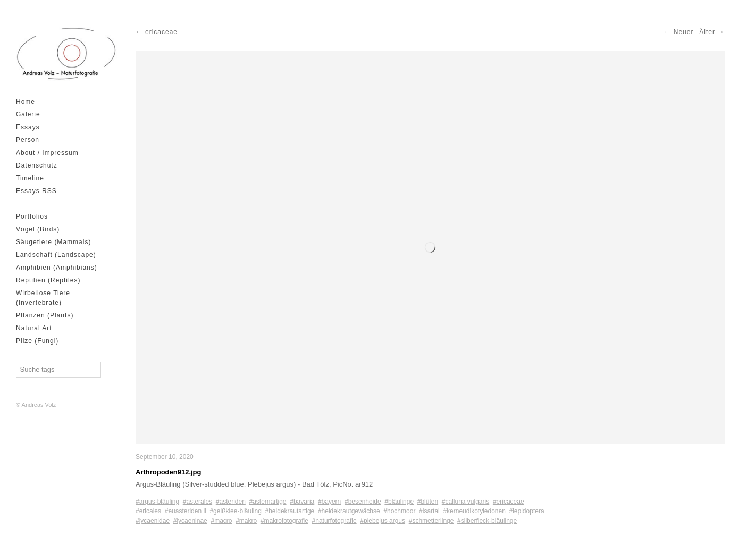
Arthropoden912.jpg (169, 472)
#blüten (428, 502)
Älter (707, 32)
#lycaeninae (190, 521)
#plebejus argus (383, 521)
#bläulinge (399, 502)
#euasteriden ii (186, 511)
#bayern (329, 502)
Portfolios (32, 216)
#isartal (429, 511)
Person (28, 140)
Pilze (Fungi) (37, 341)
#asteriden (231, 502)
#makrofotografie (284, 521)
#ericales (148, 511)
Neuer (684, 32)
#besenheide (363, 502)
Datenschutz (37, 165)
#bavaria (302, 502)
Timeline (30, 178)
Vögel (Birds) (38, 229)
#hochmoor (399, 511)
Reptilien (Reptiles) (48, 280)
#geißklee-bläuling (235, 511)
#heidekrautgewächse (349, 511)
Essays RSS (36, 191)
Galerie (28, 114)
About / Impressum (47, 153)
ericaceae (161, 32)
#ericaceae (509, 502)
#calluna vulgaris (465, 502)
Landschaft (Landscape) (56, 255)
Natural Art (34, 328)
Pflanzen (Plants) (45, 315)
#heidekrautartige (290, 511)
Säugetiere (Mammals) (53, 242)
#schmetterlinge (431, 521)
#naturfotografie (334, 521)
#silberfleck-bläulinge (487, 521)
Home (26, 102)
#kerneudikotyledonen (474, 511)
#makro (246, 521)
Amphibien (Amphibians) (57, 268)
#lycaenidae (153, 521)
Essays (28, 127)
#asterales (198, 502)
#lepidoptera (527, 511)
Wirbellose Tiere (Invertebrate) (43, 298)
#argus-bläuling (157, 502)
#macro (221, 521)
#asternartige (268, 502)
